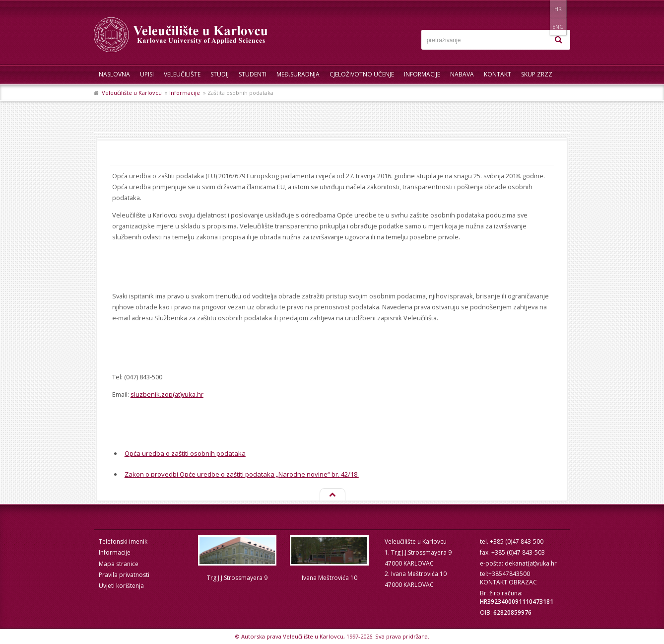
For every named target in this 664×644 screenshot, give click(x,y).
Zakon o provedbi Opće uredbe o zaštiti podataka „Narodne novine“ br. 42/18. (242, 474)
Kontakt (498, 74)
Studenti (253, 74)
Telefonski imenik (123, 541)
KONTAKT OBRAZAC (508, 582)
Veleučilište (182, 74)
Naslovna (114, 74)
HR (540, 9)
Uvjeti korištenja (121, 586)
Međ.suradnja (298, 74)
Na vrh (332, 495)
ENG (560, 9)
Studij (220, 74)
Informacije (422, 74)
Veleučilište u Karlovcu (132, 93)
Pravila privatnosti (124, 575)
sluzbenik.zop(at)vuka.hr (167, 394)
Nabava (462, 74)
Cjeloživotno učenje (362, 74)
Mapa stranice (119, 564)
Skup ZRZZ (537, 74)
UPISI (147, 74)
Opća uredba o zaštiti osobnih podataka (185, 453)
